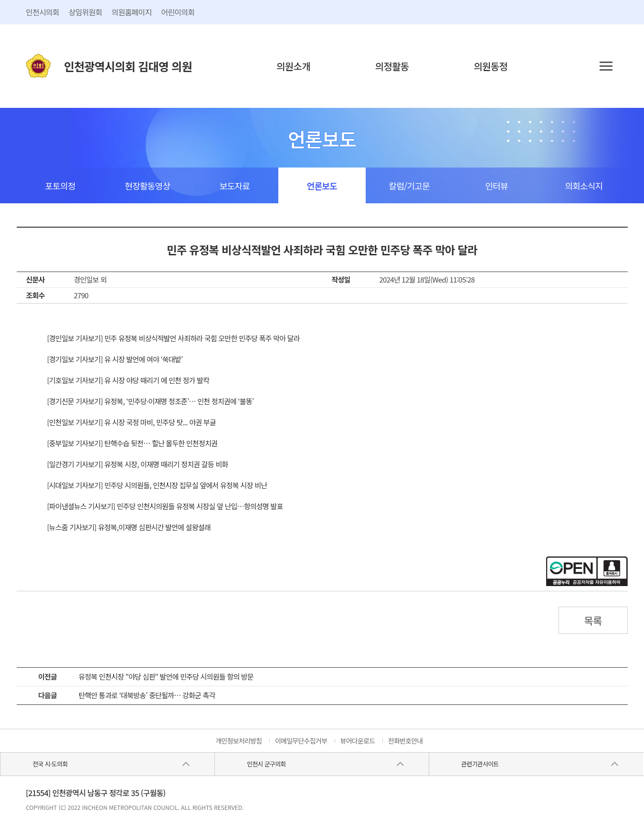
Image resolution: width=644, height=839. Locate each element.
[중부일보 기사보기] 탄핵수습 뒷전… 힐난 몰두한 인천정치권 (132, 443)
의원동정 (491, 66)
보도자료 (235, 186)
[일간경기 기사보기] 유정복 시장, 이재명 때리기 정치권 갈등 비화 (138, 464)
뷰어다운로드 (358, 741)
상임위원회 (85, 12)
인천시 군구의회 (266, 764)
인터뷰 (496, 186)
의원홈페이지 (132, 12)
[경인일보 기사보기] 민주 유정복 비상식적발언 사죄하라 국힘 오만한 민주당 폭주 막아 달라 (174, 338)
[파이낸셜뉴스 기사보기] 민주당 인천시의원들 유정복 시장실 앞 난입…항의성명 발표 (165, 506)
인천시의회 (42, 12)
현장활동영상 (147, 186)
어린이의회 (178, 12)
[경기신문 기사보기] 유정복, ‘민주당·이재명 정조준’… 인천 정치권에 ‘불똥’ (151, 401)
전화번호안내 (406, 741)
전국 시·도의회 (50, 764)
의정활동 (392, 66)
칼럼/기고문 (409, 186)
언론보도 (322, 186)
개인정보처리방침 (238, 741)
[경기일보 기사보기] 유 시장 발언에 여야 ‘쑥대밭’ (115, 359)
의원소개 (293, 66)
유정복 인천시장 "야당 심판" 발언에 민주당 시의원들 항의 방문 (166, 676)
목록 (593, 620)
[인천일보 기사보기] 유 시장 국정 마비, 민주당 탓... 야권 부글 (132, 422)
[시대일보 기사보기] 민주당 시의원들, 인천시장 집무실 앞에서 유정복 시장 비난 (157, 485)
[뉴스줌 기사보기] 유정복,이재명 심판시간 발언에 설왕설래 (129, 527)
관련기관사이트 (480, 764)
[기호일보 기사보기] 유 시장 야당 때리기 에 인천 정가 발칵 (128, 380)
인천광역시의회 (128, 66)
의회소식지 (584, 186)
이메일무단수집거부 (301, 741)
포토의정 (60, 186)
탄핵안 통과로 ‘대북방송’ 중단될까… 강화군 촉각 (147, 695)
